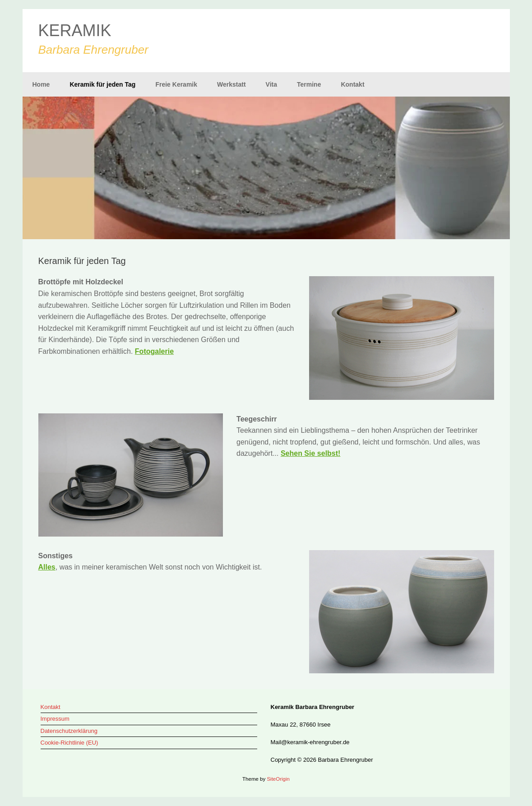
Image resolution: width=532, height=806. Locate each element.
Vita (271, 84)
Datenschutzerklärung (69, 731)
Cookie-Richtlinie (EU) (69, 743)
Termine (309, 84)
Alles (47, 567)
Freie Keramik (176, 84)
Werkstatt (231, 84)
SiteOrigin (278, 779)
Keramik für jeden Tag (102, 84)
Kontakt (352, 84)
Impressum (55, 719)
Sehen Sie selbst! (311, 453)
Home (41, 84)
